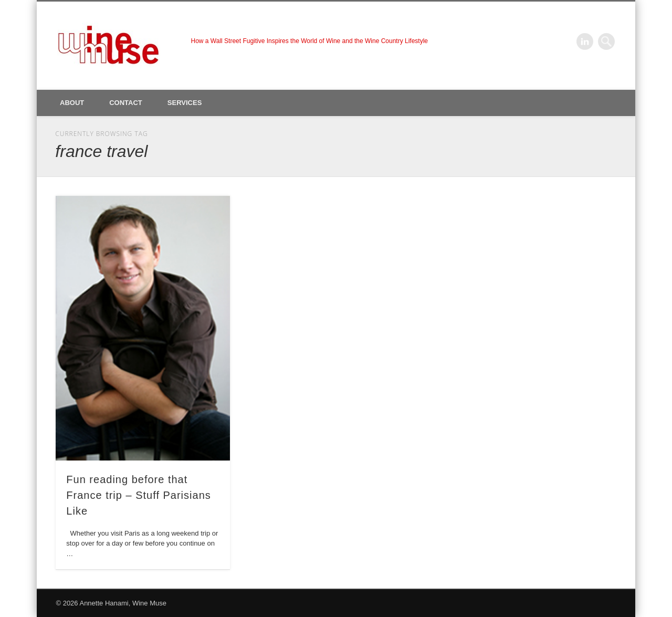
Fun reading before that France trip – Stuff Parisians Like (138, 495)
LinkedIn (585, 41)
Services (185, 103)
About (72, 103)
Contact (126, 103)
